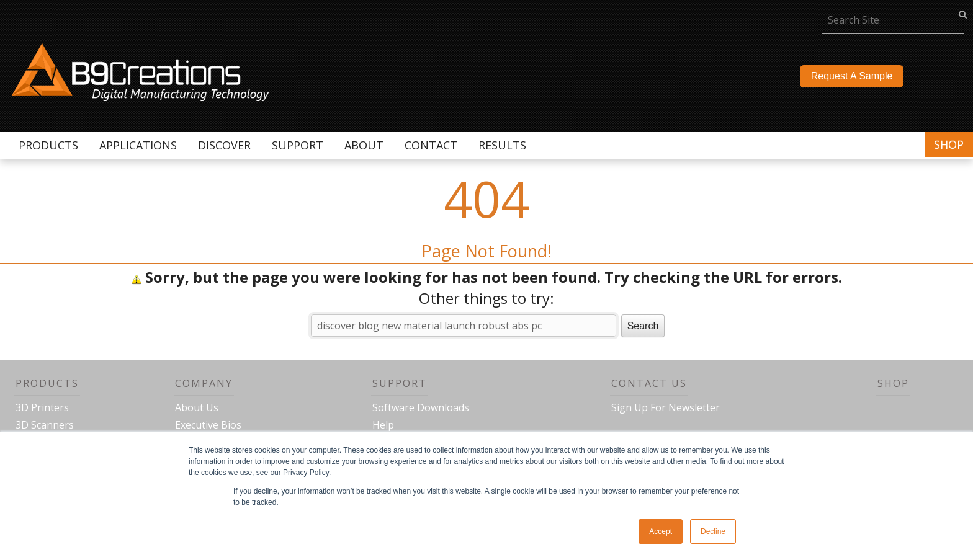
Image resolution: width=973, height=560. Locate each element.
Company (204, 383)
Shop (949, 144)
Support (400, 383)
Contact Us (649, 383)
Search (643, 326)
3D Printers (42, 407)
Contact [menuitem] (431, 145)
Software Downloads (421, 407)
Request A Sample (852, 76)
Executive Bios (208, 425)
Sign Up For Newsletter (666, 407)
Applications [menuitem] (138, 145)
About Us (197, 407)
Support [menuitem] (298, 145)
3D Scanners (45, 425)
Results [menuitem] (502, 145)
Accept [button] (661, 531)
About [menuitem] (364, 145)
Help (383, 425)
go (963, 14)
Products (47, 383)
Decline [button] (713, 531)
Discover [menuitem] (224, 145)
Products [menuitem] (48, 145)
